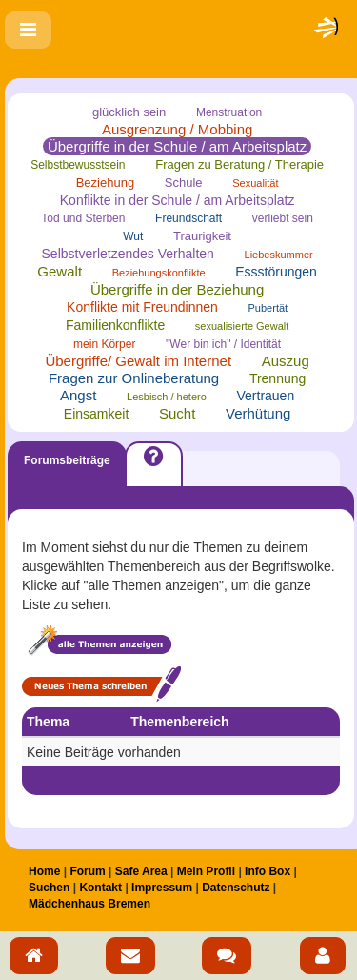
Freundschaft (188, 218)
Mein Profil (206, 871)
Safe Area (141, 871)
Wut (133, 236)
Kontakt (100, 888)
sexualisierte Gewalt (242, 326)
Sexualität (255, 183)
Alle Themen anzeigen (98, 642)
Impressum (162, 888)
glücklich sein (129, 112)
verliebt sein (283, 218)
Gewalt (59, 271)
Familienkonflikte (115, 325)
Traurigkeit (202, 236)
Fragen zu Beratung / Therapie (239, 164)
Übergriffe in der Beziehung (177, 289)
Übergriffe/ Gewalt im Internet (138, 361)
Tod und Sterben (83, 218)
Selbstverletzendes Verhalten (128, 254)
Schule (184, 183)
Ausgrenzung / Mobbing (177, 129)
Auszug (286, 361)
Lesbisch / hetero (167, 397)
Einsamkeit (96, 414)
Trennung (278, 378)
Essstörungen (276, 272)
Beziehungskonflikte (159, 273)
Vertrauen (265, 396)
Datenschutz (236, 888)
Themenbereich (179, 722)
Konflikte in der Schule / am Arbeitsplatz (178, 200)
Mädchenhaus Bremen (89, 904)
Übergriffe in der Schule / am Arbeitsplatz (177, 146)
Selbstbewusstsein (78, 165)
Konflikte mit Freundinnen (142, 307)
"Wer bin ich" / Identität (223, 344)
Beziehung (105, 183)
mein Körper (104, 344)
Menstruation (229, 112)
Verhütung (258, 413)
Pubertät (268, 308)
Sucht (177, 413)
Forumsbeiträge (67, 460)
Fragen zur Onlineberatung (134, 378)
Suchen (49, 888)
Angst (78, 395)
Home (44, 871)
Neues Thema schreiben (101, 684)
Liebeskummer (279, 255)
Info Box (268, 871)
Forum (87, 871)
